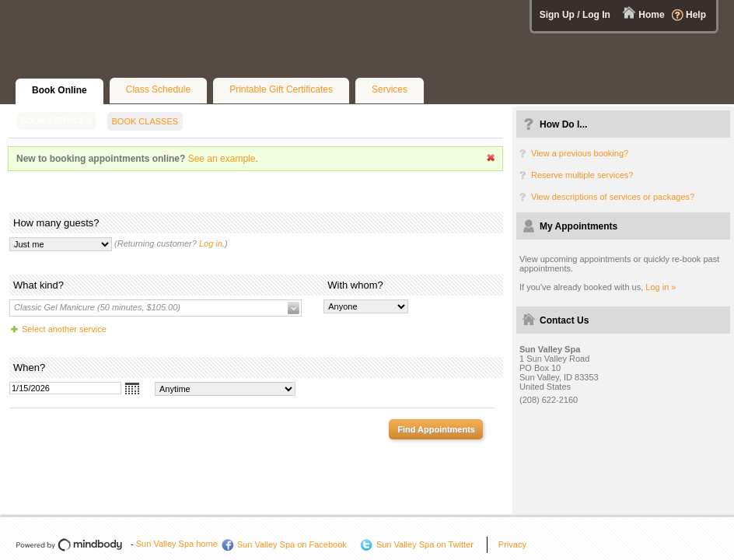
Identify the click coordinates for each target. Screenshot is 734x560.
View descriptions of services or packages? (613, 197)
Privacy (512, 544)
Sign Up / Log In (575, 15)
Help (696, 15)
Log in (211, 243)
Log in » (661, 287)
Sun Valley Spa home (177, 544)
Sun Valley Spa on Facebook (292, 544)
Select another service (64, 329)
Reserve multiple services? (582, 175)
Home (651, 15)
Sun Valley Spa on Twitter (425, 544)
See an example (222, 159)
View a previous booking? (580, 153)
